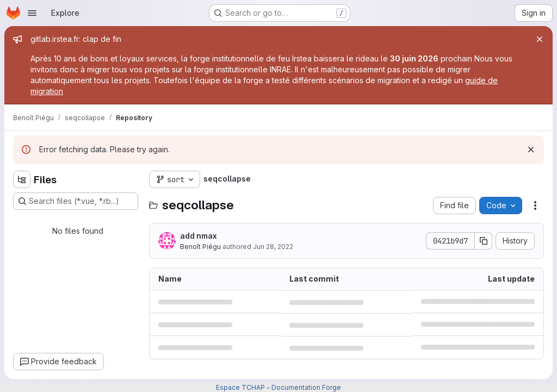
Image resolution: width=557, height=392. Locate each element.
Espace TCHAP (240, 387)
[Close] (540, 39)
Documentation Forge (306, 387)
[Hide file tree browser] (22, 179)
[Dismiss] (531, 150)
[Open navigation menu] (32, 13)
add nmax (199, 236)
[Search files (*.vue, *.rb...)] (76, 201)
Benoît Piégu (200, 247)
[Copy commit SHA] (484, 241)
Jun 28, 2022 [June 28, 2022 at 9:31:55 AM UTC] (273, 247)
